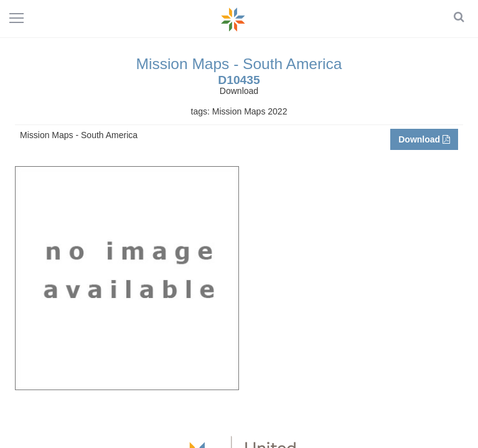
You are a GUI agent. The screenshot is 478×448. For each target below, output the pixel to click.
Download (424, 139)
